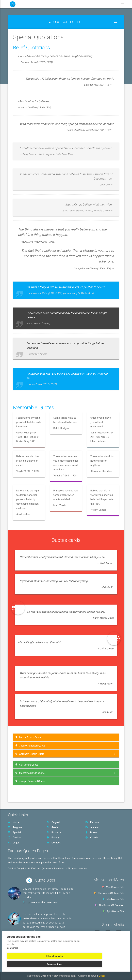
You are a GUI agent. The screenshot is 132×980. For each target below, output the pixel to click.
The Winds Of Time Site (111, 893)
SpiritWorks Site (115, 911)
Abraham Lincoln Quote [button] (30, 754)
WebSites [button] (67, 4)
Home (14, 822)
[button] (66, 22)
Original (53, 822)
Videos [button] (82, 4)
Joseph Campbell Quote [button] (30, 781)
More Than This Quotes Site (44, 902)
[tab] (66, 737)
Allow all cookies (23, 962)
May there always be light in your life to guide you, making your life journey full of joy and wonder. (48, 893)
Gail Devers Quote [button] (27, 765)
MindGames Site (115, 887)
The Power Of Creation (111, 905)
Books (91, 832)
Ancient (92, 827)
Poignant (15, 827)
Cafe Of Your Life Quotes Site (44, 936)
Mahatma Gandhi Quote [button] (30, 773)
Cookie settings (57, 962)
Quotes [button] (51, 4)
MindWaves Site (115, 899)
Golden (53, 827)
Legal (13, 843)
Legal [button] (109, 4)
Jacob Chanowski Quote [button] (30, 746)
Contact (54, 843)
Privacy (53, 838)
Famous (92, 822)
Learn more (13, 954)
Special (14, 832)
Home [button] (37, 4)
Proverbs (54, 832)
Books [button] (96, 4)
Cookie (92, 838)
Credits (14, 838)
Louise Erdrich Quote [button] (28, 737)
